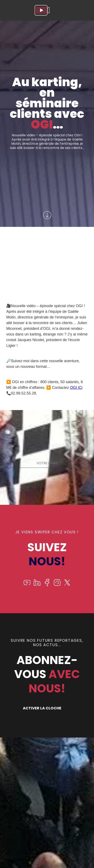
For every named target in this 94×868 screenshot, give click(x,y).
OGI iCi (76, 388)
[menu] (86, 10)
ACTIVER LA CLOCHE (42, 708)
